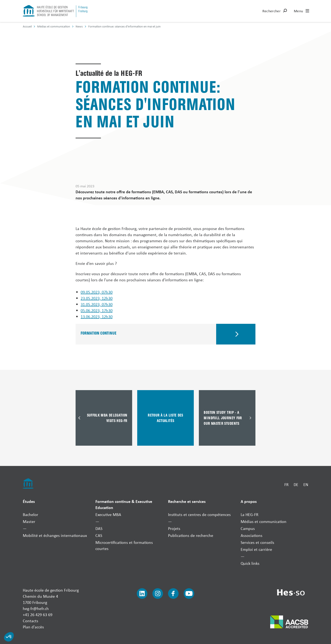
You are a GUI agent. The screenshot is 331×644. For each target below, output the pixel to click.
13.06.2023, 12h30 (97, 317)
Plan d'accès (33, 627)
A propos (249, 501)
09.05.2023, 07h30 (97, 292)
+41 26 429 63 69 (38, 615)
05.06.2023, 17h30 (97, 310)
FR (286, 484)
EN (306, 484)
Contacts (31, 621)
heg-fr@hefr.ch (36, 608)
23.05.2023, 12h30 (97, 298)
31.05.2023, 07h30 (97, 304)
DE (296, 484)
